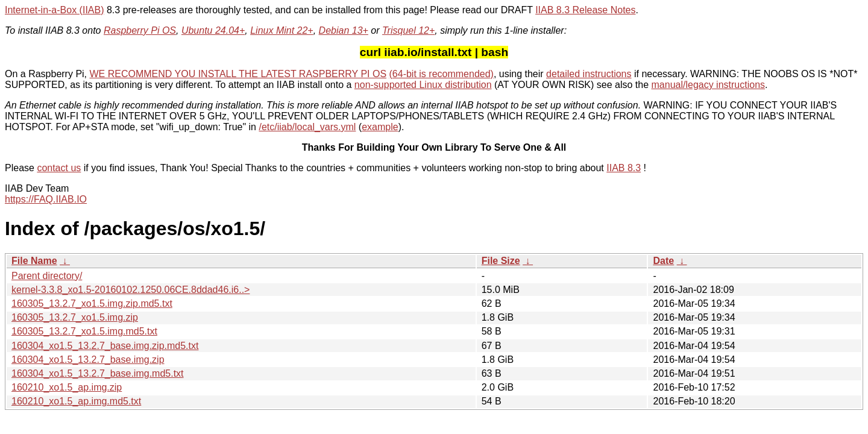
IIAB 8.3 (624, 168)
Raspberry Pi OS (140, 30)
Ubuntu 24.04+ (213, 30)
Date (663, 261)
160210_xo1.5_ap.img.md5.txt (76, 401)
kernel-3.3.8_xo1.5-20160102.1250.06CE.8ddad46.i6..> (131, 290)
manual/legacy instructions (709, 85)
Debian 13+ (344, 30)
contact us (59, 168)
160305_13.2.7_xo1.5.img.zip (75, 317)
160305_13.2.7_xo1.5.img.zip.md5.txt (92, 303)
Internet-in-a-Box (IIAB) (55, 10)
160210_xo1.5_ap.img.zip (67, 387)
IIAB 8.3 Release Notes (585, 10)
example (380, 127)
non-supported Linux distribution (423, 85)
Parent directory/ (47, 276)
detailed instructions (589, 74)
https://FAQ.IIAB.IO (46, 199)
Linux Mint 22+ (282, 30)
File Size (501, 261)
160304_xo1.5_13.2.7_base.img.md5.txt (98, 373)
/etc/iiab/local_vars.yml (307, 127)
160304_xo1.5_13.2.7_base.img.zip (88, 360)
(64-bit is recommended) (442, 74)
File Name (34, 261)
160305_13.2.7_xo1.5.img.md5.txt (84, 331)
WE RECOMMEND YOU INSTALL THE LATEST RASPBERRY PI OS (238, 74)
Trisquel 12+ (408, 30)
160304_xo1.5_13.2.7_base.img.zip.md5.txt (105, 346)
